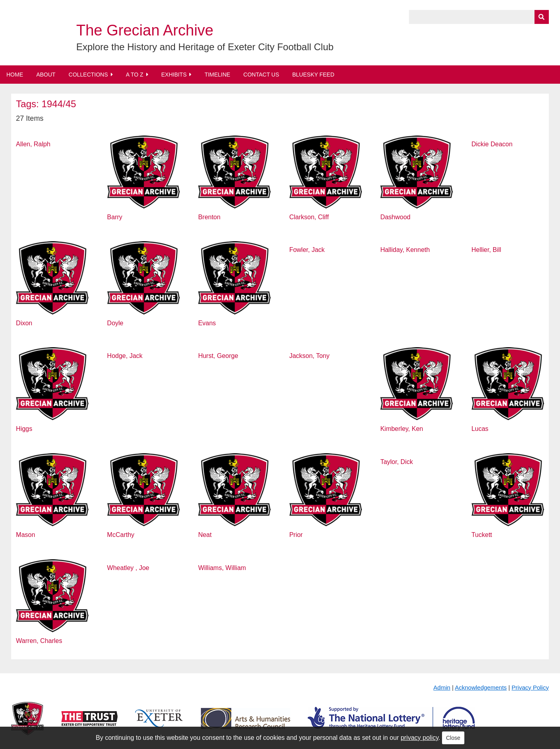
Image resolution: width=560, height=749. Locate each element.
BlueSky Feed (313, 75)
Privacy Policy (530, 687)
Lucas (480, 429)
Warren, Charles (39, 641)
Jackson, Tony (309, 356)
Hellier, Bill (486, 250)
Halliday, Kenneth (405, 250)
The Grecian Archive (145, 30)
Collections (88, 75)
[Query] (479, 17)
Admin (442, 687)
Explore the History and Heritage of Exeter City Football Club (205, 47)
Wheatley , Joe (128, 568)
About (46, 75)
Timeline (217, 75)
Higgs (24, 429)
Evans (207, 323)
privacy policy (420, 738)
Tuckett (482, 535)
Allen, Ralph (33, 144)
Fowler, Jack (307, 250)
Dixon (24, 323)
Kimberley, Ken (402, 429)
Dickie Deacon (492, 144)
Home (15, 75)
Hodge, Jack (125, 356)
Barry (115, 217)
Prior (296, 535)
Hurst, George (218, 356)
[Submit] (542, 17)
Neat (205, 535)
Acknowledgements (481, 687)
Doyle (115, 323)
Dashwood (395, 217)
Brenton (209, 217)
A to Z (135, 75)
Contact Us (261, 75)
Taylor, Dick (397, 462)
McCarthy (121, 535)
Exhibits (174, 75)
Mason (26, 535)
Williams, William (222, 568)
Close (453, 738)
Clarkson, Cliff (309, 217)
